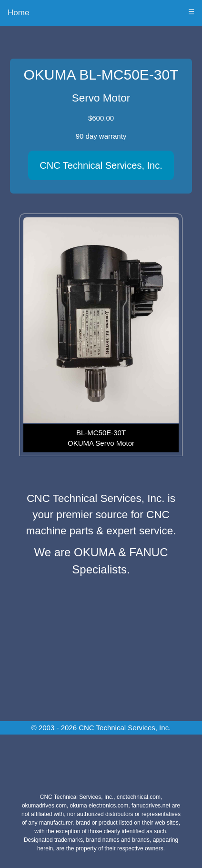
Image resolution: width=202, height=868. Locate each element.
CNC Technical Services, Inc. (101, 165)
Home (18, 13)
